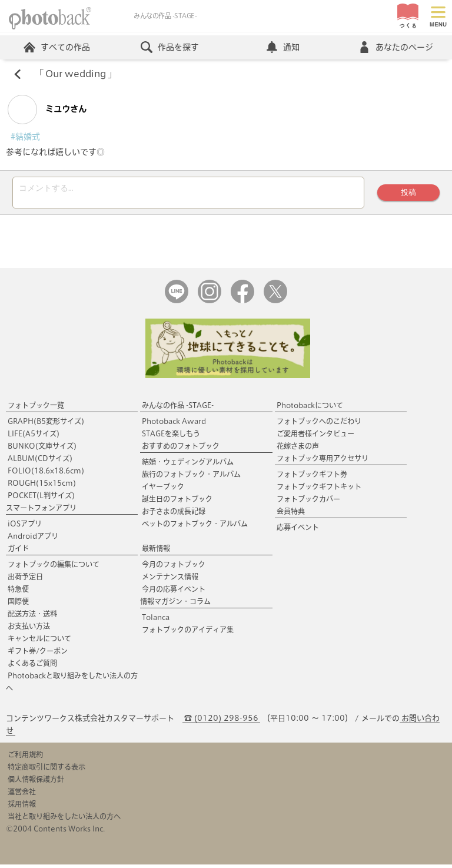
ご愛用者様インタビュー (315, 437)
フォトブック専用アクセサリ (323, 462)
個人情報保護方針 (36, 783)
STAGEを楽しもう (171, 437)
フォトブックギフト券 (312, 478)
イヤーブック (163, 490)
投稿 (408, 194)
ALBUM (40, 462)
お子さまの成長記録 (174, 515)
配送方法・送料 (32, 617)
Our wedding (76, 74)
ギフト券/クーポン (38, 654)
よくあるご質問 (32, 667)
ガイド (18, 552)
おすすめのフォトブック (181, 449)
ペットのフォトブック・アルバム (195, 527)
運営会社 (22, 795)
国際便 (18, 605)
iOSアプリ (25, 527)
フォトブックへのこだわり (319, 425)
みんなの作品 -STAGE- (178, 409)
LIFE (34, 437)
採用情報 (22, 807)
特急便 (18, 592)
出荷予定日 (25, 580)
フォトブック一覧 (36, 409)
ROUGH (42, 486)
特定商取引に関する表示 (46, 770)
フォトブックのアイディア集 (188, 633)
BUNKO (42, 449)
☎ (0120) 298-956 (221, 722)
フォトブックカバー (308, 502)
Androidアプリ (33, 539)
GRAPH (46, 425)
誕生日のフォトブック (177, 502)
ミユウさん (47, 110)
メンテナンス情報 (170, 580)
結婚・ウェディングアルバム (188, 465)
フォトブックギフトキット (319, 490)
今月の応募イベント (174, 592)
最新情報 (156, 552)
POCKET (41, 499)
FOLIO (46, 474)
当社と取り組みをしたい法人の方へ (64, 820)
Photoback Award (174, 425)
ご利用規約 (25, 758)
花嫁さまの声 (298, 449)
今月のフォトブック (174, 568)
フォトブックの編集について (54, 568)
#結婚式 (25, 137)
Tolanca (156, 621)
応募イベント (298, 531)
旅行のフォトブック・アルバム (191, 478)
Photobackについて (310, 409)
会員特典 (291, 515)
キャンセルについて (39, 642)
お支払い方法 (29, 630)
